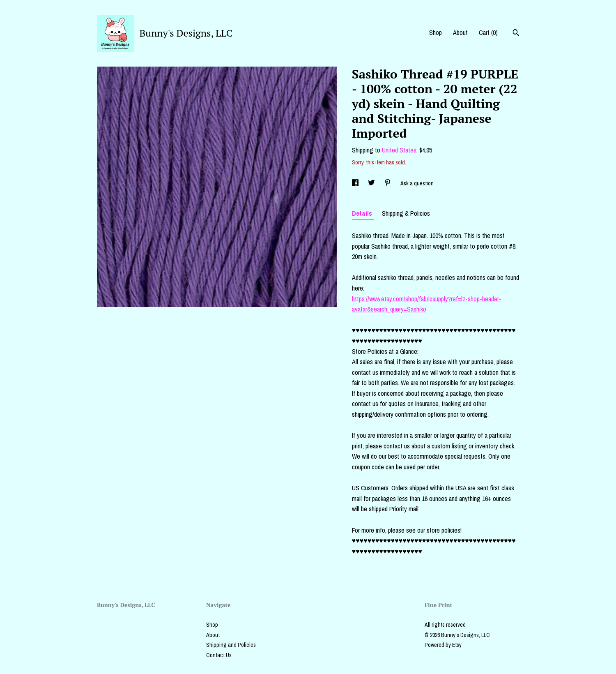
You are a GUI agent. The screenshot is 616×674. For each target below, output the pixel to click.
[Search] (516, 34)
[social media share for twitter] (372, 183)
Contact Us (219, 655)
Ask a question (417, 183)
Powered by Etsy (443, 645)
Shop (436, 32)
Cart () (488, 32)
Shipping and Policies (231, 645)
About (460, 32)
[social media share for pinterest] (388, 183)
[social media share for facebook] (356, 183)
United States (399, 150)
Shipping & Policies (406, 213)
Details (363, 213)
